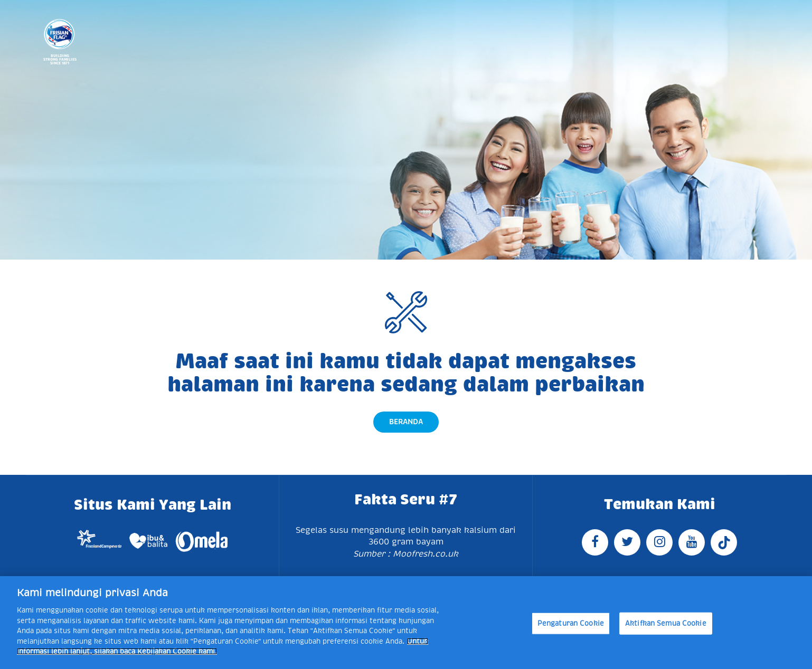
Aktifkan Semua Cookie (666, 623)
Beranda (406, 422)
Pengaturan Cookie (571, 623)
